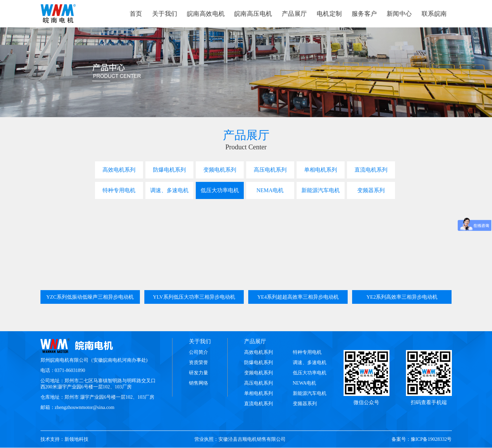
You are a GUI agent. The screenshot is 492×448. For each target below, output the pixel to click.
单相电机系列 (321, 170)
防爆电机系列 (169, 170)
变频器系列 (371, 190)
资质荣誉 (199, 363)
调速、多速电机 (169, 190)
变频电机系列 (220, 170)
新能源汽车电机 (321, 190)
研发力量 (199, 373)
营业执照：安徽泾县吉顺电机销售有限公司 (240, 439)
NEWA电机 (304, 383)
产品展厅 (255, 341)
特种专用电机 (119, 190)
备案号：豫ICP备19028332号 (422, 439)
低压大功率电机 (220, 190)
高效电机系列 (119, 170)
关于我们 (200, 341)
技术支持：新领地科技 (64, 439)
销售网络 (199, 383)
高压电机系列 (270, 170)
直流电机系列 (371, 170)
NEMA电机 (270, 190)
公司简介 (199, 352)
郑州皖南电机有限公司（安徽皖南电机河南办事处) (94, 360)
